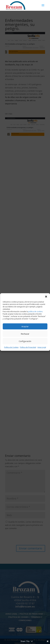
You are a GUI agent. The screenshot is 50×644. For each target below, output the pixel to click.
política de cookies (35, 311)
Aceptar (25, 326)
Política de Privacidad (28, 347)
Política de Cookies (11, 347)
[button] (46, 297)
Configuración (25, 341)
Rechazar (25, 334)
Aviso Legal (42, 347)
